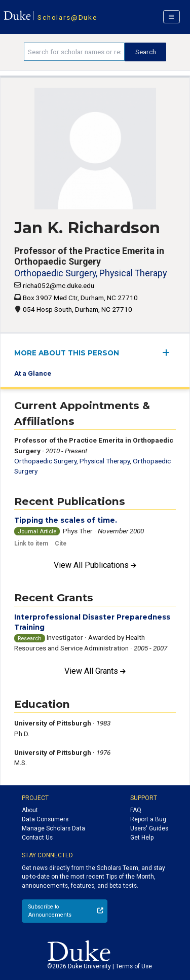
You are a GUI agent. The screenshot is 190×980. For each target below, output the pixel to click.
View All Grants (95, 671)
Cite (61, 543)
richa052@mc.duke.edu (59, 285)
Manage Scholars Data (53, 828)
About (30, 810)
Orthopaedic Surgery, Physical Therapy (90, 273)
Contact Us (37, 838)
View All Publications (95, 565)
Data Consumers (45, 819)
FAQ (136, 810)
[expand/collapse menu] (169, 353)
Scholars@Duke (67, 17)
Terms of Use (134, 966)
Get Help (142, 838)
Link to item (31, 543)
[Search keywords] (74, 52)
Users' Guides (149, 828)
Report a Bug (148, 819)
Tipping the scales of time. (66, 520)
